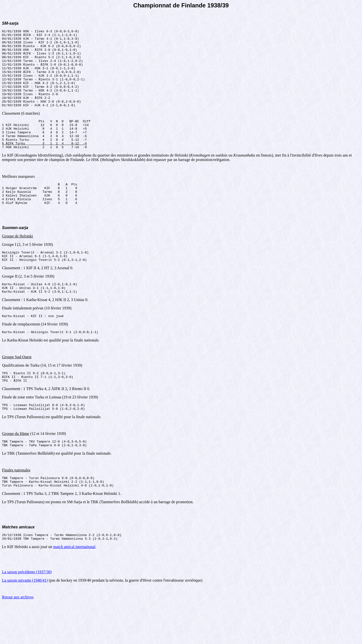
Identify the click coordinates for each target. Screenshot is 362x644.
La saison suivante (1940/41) (25, 621)
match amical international (74, 587)
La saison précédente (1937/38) (27, 613)
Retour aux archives (18, 638)
